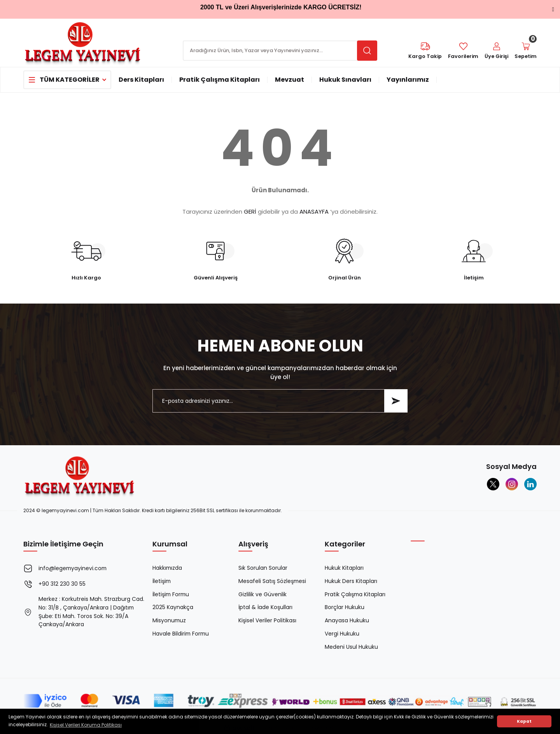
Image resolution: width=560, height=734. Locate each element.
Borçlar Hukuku (345, 608)
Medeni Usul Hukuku (351, 648)
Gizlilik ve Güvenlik (262, 595)
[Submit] (396, 401)
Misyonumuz (170, 621)
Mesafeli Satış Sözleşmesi (273, 581)
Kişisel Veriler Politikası (267, 621)
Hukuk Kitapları (344, 568)
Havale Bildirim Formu (181, 634)
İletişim (162, 581)
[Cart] (525, 51)
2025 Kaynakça (173, 608)
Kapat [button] (524, 721)
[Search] (280, 51)
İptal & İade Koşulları (265, 608)
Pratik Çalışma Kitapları (355, 595)
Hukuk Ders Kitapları (351, 581)
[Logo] (83, 42)
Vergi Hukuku (342, 634)
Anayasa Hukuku (347, 621)
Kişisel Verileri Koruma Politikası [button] (86, 725)
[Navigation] (67, 80)
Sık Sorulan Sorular (263, 568)
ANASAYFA (314, 212)
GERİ (250, 212)
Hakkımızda (168, 568)
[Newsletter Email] (280, 401)
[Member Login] (495, 51)
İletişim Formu (171, 595)
